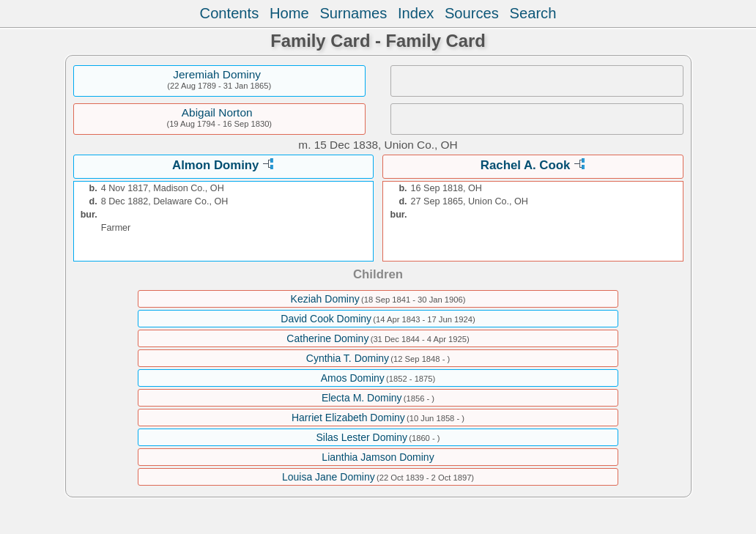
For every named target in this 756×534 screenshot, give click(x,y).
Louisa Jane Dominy (329, 477)
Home (289, 13)
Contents (230, 13)
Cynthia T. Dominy (348, 358)
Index (416, 13)
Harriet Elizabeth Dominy (348, 418)
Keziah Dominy (325, 299)
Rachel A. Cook (525, 165)
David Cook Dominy (326, 319)
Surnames (353, 13)
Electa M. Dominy (362, 398)
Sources (472, 13)
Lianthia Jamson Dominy (378, 457)
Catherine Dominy (327, 338)
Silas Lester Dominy (362, 437)
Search (533, 13)
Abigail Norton (217, 112)
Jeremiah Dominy (217, 74)
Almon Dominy (215, 165)
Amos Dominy (353, 378)
